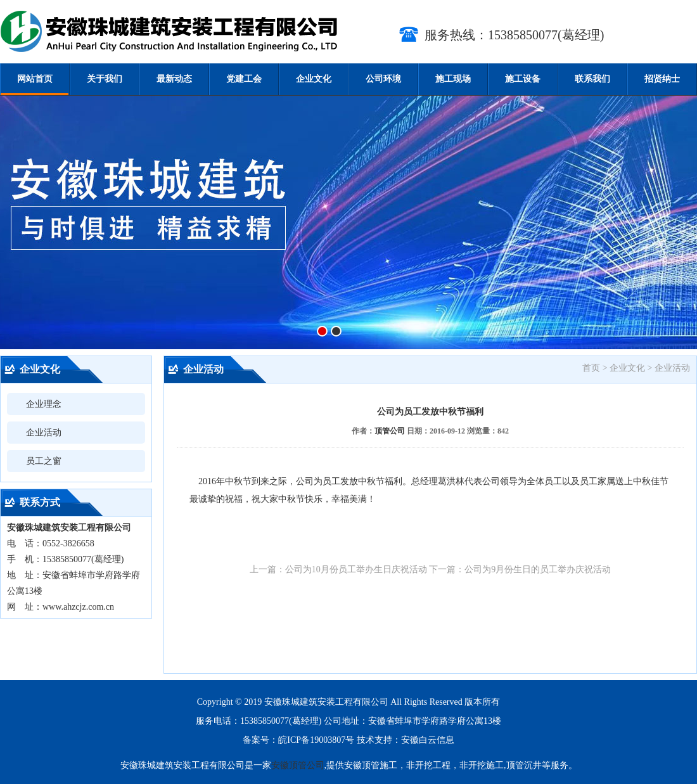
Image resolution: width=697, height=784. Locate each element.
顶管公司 (390, 431)
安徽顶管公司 (298, 765)
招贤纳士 (662, 79)
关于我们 (105, 79)
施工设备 (523, 79)
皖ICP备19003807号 (316, 740)
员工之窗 (44, 461)
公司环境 (383, 79)
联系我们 (592, 79)
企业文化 (314, 79)
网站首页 (35, 79)
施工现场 (453, 79)
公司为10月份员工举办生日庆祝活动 (356, 569)
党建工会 (244, 79)
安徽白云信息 (428, 740)
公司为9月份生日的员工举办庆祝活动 (538, 569)
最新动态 (174, 79)
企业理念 (44, 404)
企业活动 (44, 433)
